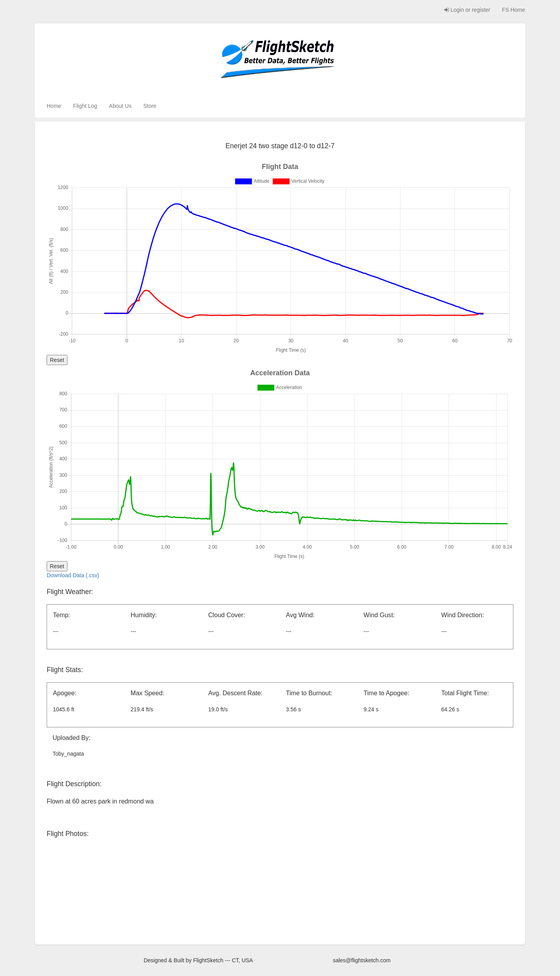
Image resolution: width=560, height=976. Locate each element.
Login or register (467, 10)
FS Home (514, 10)
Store (150, 106)
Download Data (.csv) (73, 575)
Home (54, 106)
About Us (120, 106)
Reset (57, 360)
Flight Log (85, 106)
